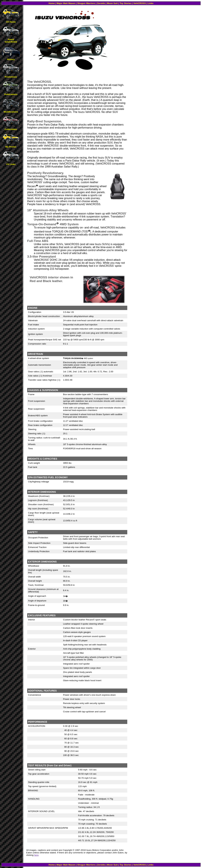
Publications (11, 94)
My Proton (11, 147)
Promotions (11, 77)
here (36, 855)
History (11, 59)
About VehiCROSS (11, 41)
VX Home (11, 22)
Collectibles (11, 129)
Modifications (11, 112)
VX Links (11, 164)
